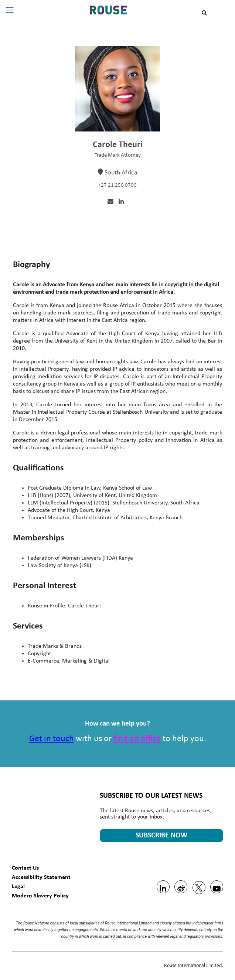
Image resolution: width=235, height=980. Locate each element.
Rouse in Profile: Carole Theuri (64, 606)
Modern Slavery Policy (40, 895)
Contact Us (25, 868)
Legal (18, 886)
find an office (137, 739)
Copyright (39, 654)
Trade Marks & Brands (55, 646)
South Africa (121, 173)
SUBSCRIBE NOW (161, 836)
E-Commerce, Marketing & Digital (69, 661)
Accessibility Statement (41, 877)
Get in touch (52, 739)
